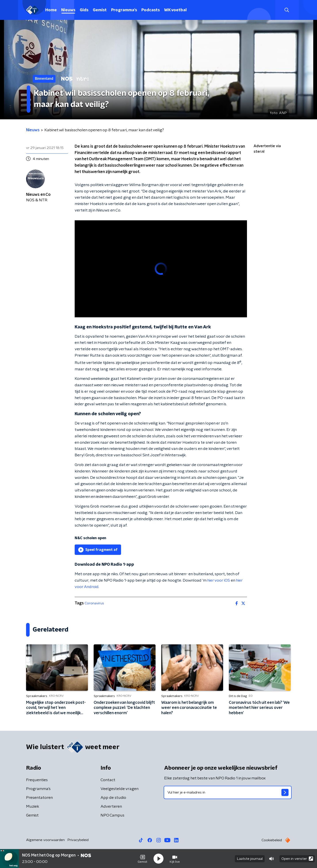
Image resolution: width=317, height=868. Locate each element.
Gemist (100, 10)
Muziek (33, 807)
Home (51, 10)
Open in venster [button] (297, 859)
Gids (84, 10)
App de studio (113, 798)
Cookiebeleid (272, 840)
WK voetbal (175, 10)
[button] (142, 859)
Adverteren (111, 807)
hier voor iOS (219, 581)
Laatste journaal (250, 859)
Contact (108, 780)
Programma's (124, 10)
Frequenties (37, 780)
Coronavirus (94, 603)
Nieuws (68, 10)
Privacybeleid (78, 840)
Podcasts (151, 10)
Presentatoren (39, 798)
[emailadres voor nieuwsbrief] (228, 792)
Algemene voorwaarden (45, 840)
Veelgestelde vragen (120, 789)
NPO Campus (112, 815)
